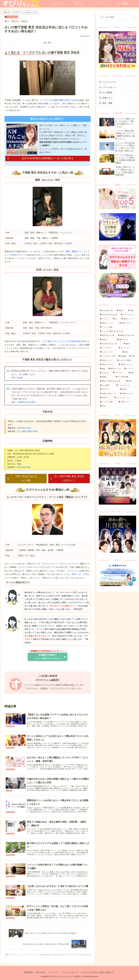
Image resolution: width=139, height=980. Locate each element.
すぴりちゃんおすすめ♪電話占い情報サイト (98, 972)
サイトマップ (54, 972)
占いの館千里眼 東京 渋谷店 (69, 479)
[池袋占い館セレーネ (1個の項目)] (109, 394)
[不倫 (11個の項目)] (132, 356)
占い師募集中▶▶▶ (117, 566)
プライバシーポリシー (70, 972)
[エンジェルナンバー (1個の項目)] (125, 398)
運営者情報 (28, 972)
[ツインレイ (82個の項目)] (105, 319)
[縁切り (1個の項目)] (128, 389)
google (20, 378)
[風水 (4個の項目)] (132, 373)
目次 (45, 43)
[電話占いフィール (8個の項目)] (127, 365)
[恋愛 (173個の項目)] (132, 311)
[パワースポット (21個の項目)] (108, 348)
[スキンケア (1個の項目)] (109, 389)
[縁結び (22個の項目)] (129, 344)
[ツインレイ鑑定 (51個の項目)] (117, 327)
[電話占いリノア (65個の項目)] (128, 319)
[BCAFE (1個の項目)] (106, 398)
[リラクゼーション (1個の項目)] (126, 385)
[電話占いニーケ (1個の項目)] (127, 402)
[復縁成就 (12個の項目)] (123, 356)
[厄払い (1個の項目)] (117, 406)
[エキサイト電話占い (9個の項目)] (126, 360)
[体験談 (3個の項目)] (107, 377)
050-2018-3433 (24, 428)
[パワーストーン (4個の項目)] (120, 373)
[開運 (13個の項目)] (129, 352)
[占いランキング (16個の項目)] (127, 348)
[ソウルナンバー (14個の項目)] (110, 352)
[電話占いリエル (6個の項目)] (115, 369)
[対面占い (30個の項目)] (107, 340)
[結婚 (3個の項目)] (131, 381)
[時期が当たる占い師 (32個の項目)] (126, 335)
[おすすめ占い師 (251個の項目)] (107, 311)
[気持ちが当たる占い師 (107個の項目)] (109, 315)
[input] (117, 17)
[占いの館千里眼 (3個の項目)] (125, 377)
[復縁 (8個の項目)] (103, 369)
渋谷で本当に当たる (26, 479)
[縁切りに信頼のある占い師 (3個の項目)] (112, 381)
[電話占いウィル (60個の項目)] (127, 323)
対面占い (16, 21)
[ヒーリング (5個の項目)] (130, 369)
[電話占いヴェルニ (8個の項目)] (108, 365)
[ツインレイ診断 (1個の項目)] (108, 402)
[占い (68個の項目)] (116, 319)
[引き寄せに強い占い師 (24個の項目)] (111, 344)
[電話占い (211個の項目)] (121, 311)
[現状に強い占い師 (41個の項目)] (108, 335)
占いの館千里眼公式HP (27, 431)
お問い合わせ (41, 972)
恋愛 (25, 21)
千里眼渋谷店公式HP (26, 402)
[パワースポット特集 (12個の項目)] (108, 356)
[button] (134, 17)
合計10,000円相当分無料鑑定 (48, 158)
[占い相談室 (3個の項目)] (107, 385)
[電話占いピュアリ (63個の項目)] (109, 323)
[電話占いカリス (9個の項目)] (107, 360)
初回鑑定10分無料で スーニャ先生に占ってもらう (47, 657)
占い (8, 21)
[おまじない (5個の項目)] (105, 373)
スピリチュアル (11, 17)
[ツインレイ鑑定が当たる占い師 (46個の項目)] (117, 331)
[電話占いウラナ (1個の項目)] (128, 394)
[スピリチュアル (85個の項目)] (128, 315)
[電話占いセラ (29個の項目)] (126, 340)
